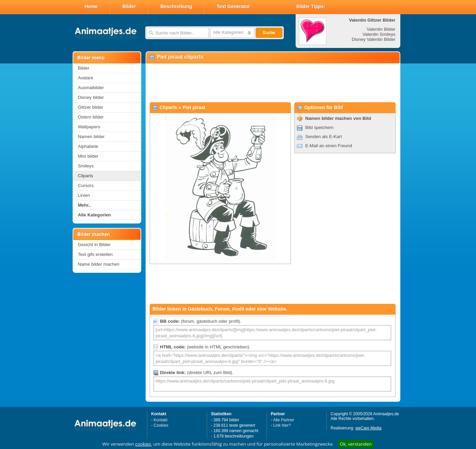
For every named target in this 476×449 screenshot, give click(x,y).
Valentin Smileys (379, 34)
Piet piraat (194, 107)
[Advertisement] (273, 83)
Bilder (129, 6)
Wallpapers (89, 127)
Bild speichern (320, 127)
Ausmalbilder (91, 88)
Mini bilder (88, 156)
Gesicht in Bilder (94, 245)
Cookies (161, 425)
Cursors (86, 186)
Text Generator (233, 6)
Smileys (86, 166)
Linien (84, 195)
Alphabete (88, 146)
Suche (269, 33)
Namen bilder (91, 137)
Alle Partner (284, 420)
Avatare (86, 78)
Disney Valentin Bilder (373, 39)
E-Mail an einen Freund (329, 146)
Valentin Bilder (381, 29)
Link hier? (282, 425)
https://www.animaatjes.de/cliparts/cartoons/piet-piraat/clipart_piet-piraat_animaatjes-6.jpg (272, 384)
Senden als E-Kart (324, 137)
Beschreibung (176, 6)
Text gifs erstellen (95, 254)
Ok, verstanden (356, 444)
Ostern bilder (91, 117)
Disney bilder (91, 97)
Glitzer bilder (91, 107)
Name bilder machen (99, 264)
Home (91, 6)
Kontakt (161, 420)
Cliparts (86, 176)
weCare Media (368, 428)
